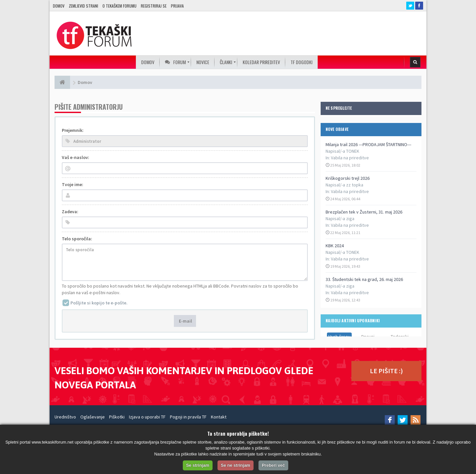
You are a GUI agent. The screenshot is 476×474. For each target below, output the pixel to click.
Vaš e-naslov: (76, 157)
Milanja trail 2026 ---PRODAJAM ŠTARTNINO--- (368, 144)
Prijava (177, 6)
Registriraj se (154, 6)
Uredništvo (65, 417)
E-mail (185, 321)
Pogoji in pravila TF (188, 417)
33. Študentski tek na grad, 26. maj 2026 (364, 279)
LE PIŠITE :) (386, 371)
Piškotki (117, 417)
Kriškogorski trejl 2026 (348, 178)
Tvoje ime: (73, 184)
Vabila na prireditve (350, 158)
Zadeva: (70, 212)
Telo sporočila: (77, 239)
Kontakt (219, 417)
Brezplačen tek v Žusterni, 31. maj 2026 (364, 212)
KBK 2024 (335, 246)
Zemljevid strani (83, 6)
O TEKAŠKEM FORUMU (119, 6)
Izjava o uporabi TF (147, 417)
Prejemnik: (73, 130)
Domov (59, 6)
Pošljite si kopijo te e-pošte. (99, 303)
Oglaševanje (93, 417)
